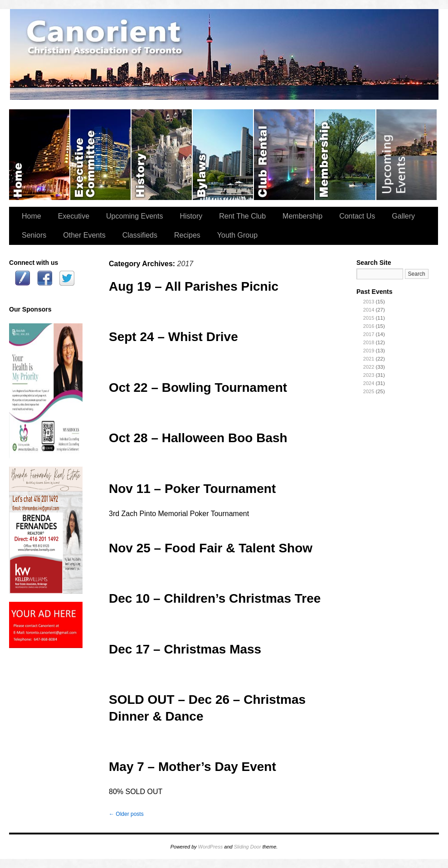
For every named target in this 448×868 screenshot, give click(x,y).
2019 (369, 351)
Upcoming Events (407, 155)
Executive (74, 216)
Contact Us (357, 216)
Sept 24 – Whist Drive (173, 337)
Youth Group (237, 235)
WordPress (210, 847)
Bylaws (223, 155)
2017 (369, 334)
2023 (369, 375)
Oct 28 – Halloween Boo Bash (198, 438)
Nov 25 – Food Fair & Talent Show (211, 548)
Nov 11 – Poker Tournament (192, 489)
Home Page (40, 155)
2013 (369, 302)
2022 (369, 367)
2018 (369, 342)
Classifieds (140, 235)
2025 (369, 391)
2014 (369, 310)
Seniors (34, 235)
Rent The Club (285, 155)
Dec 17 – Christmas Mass (185, 649)
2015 (369, 318)
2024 (369, 383)
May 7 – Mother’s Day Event (192, 767)
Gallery (403, 216)
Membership (346, 155)
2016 (369, 326)
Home (32, 216)
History (162, 155)
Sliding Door (248, 847)
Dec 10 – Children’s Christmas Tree (215, 598)
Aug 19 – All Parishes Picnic (194, 286)
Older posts (126, 814)
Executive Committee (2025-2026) (101, 155)
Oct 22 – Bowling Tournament (198, 388)
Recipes (187, 235)
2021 (369, 359)
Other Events (84, 235)
